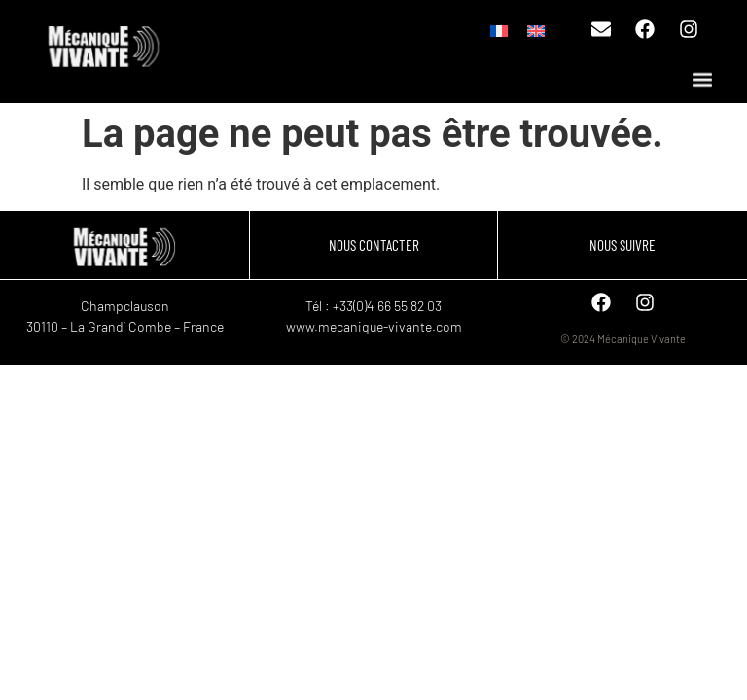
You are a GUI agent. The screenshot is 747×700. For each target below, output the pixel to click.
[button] (702, 80)
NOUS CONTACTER (374, 245)
